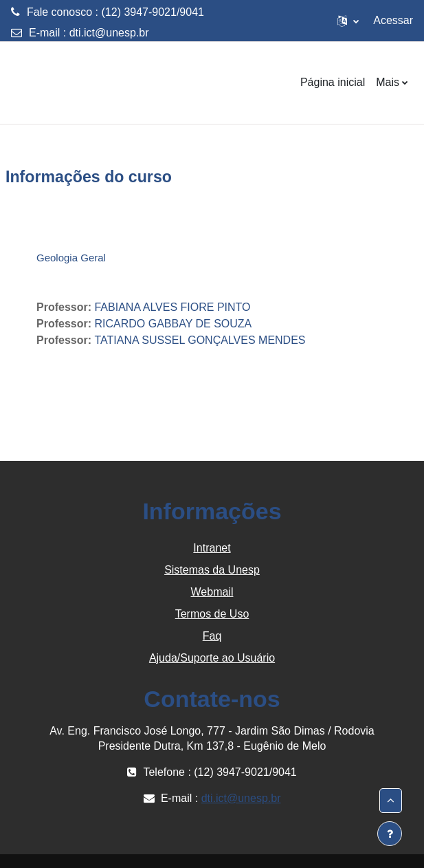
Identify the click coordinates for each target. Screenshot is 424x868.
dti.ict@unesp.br (109, 33)
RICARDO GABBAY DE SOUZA (173, 324)
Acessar (393, 20)
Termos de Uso (212, 614)
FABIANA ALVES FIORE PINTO (172, 307)
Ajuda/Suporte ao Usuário (212, 658)
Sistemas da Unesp (212, 570)
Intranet (212, 548)
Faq (212, 636)
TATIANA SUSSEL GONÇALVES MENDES (200, 340)
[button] (348, 21)
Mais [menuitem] (388, 82)
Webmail (212, 592)
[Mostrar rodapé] (390, 834)
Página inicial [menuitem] (333, 82)
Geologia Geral (71, 258)
